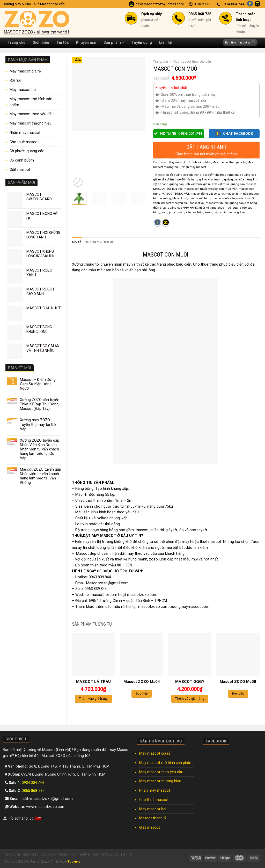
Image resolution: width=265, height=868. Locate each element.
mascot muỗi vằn (223, 198)
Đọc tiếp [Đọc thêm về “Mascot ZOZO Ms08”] (238, 694)
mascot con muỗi (195, 189)
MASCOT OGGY (190, 682)
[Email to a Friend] (166, 223)
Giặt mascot (20, 170)
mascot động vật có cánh (207, 194)
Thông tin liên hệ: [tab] (100, 242)
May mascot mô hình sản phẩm (31, 102)
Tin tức (63, 42)
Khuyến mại (86, 42)
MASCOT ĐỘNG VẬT (175, 194)
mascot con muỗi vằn (223, 189)
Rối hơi (15, 80)
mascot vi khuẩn (217, 203)
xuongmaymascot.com (190, 606)
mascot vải (197, 203)
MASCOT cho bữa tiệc (168, 189)
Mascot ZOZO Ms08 (238, 682)
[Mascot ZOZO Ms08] (238, 655)
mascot (251, 184)
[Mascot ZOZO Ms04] (142, 655)
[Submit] (254, 43)
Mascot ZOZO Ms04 (142, 682)
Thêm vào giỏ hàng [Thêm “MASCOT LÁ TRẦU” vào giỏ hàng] (93, 699)
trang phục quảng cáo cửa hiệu (182, 212)
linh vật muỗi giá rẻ (198, 184)
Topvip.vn (75, 862)
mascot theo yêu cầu (175, 203)
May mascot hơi (23, 90)
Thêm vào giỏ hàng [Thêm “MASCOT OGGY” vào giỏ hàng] (190, 699)
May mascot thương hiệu (31, 123)
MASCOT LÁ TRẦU (93, 682)
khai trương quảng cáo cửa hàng (230, 179)
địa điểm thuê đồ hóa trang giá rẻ (184, 179)
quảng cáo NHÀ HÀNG (183, 208)
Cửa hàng (48, 855)
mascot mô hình (199, 198)
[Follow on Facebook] (250, 4)
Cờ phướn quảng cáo (27, 151)
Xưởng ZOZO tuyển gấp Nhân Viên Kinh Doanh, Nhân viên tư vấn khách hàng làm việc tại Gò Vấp (40, 449)
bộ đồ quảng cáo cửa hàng (183, 175)
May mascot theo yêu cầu (32, 114)
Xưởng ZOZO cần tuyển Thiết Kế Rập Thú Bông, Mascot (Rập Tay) (40, 404)
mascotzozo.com (153, 606)
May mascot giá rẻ (25, 71)
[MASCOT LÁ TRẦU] (93, 655)
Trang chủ (16, 42)
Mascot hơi (180, 198)
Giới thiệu (41, 42)
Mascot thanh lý (153, 818)
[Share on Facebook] (157, 223)
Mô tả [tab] (77, 242)
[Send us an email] (257, 4)
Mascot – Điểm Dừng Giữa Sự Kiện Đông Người (38, 384)
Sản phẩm (114, 43)
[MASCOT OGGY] (190, 655)
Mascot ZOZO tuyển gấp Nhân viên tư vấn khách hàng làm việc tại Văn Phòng (41, 476)
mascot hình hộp (237, 194)
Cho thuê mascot (24, 142)
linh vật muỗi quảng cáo (228, 184)
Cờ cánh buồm (22, 160)
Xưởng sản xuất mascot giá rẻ (224, 212)
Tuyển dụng (142, 42)
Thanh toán (68, 855)
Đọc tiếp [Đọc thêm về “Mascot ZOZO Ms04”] (142, 694)
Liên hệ (165, 42)
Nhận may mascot (25, 133)
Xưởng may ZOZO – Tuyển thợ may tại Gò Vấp (38, 424)
